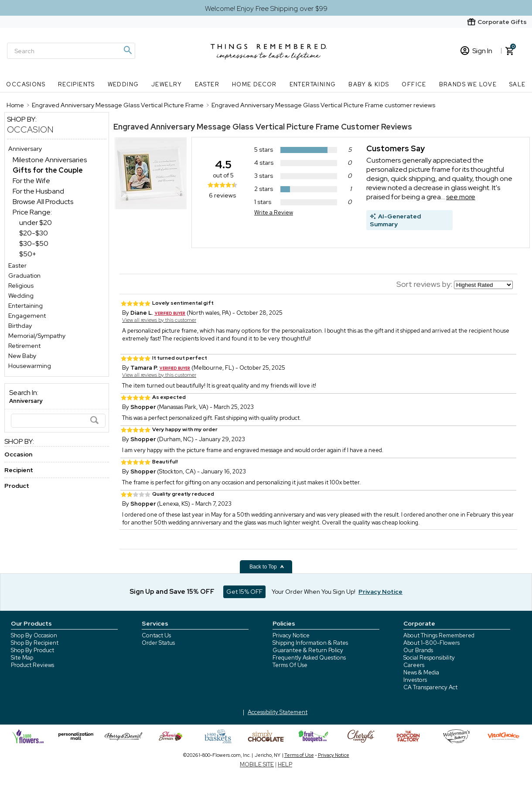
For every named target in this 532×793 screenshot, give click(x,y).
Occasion (30, 129)
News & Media (421, 672)
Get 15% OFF (244, 592)
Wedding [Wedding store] (21, 296)
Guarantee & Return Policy (308, 650)
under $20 (36, 223)
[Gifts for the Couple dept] (48, 170)
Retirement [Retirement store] (24, 346)
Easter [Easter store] (17, 265)
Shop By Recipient (35, 643)
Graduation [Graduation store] (24, 276)
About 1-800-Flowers (431, 643)
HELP (285, 764)
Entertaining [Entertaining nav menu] (313, 84)
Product (17, 486)
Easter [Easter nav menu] (207, 84)
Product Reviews (32, 665)
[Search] (71, 51)
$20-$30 (34, 233)
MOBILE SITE (257, 764)
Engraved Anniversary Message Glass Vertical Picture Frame (226, 127)
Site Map (22, 658)
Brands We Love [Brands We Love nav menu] (468, 84)
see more (461, 197)
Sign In (476, 51)
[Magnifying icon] (127, 50)
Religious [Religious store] (21, 286)
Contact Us (156, 635)
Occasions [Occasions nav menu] (26, 84)
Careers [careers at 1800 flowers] (414, 665)
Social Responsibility (429, 658)
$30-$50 (34, 243)
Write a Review (274, 213)
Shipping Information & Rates (310, 643)
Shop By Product (32, 650)
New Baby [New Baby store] (22, 356)
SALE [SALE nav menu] (518, 84)
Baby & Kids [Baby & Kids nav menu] (369, 84)
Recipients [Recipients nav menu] (77, 84)
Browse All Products (43, 202)
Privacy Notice (291, 635)
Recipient (19, 470)
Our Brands (418, 650)
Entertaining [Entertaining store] (26, 306)
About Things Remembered (439, 635)
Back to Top (267, 567)
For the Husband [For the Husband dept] (38, 191)
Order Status (158, 643)
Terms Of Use (290, 665)
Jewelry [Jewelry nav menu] (167, 84)
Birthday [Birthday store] (20, 326)
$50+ (28, 254)
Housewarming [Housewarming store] (30, 366)
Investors (415, 680)
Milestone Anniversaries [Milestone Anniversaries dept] (50, 160)
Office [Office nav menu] (414, 84)
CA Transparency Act (430, 687)
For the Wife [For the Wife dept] (31, 181)
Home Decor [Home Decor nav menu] (254, 84)
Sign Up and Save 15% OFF (172, 592)
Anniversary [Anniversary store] (25, 149)
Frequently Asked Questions (309, 658)
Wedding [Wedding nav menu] (123, 84)
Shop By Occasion (34, 635)
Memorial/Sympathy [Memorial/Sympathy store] (37, 336)
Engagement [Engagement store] (27, 316)
